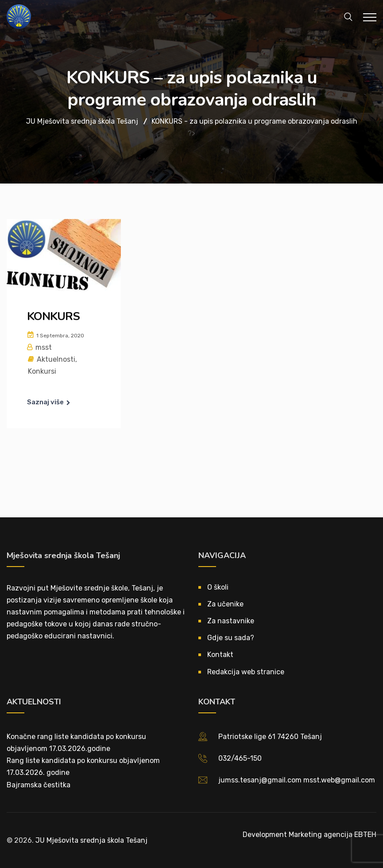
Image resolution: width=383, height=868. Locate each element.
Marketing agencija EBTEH (333, 835)
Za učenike (225, 604)
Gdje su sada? (231, 638)
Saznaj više (45, 402)
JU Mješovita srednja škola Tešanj (91, 840)
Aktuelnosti (56, 359)
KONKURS (53, 316)
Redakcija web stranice (246, 672)
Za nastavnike (231, 621)
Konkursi (42, 371)
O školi (218, 587)
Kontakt (220, 655)
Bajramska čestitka (39, 785)
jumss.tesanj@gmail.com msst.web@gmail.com (297, 780)
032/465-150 (240, 758)
